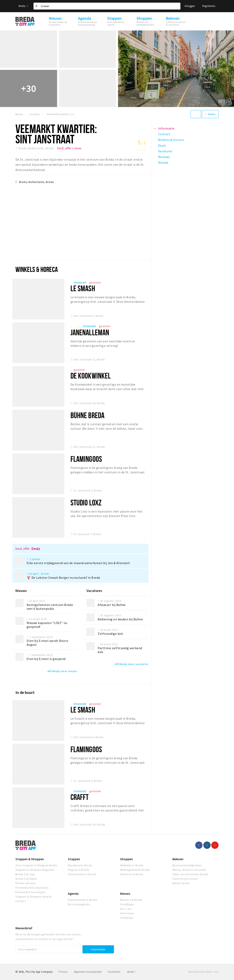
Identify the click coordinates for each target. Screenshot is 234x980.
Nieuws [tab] (163, 162)
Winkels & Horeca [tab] (171, 140)
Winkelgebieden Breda (135, 870)
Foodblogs (127, 904)
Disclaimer (114, 972)
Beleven (178, 859)
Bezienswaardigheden (187, 865)
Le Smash (83, 288)
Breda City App (25, 874)
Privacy (63, 972)
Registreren (209, 6)
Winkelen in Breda (132, 865)
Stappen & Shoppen (30, 859)
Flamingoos (86, 459)
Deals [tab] (162, 145)
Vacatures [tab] (165, 151)
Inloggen (190, 6)
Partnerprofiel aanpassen (32, 888)
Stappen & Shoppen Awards (34, 897)
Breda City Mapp (26, 879)
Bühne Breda (87, 415)
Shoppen (126, 859)
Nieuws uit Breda (131, 900)
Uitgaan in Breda (79, 870)
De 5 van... (127, 909)
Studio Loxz (86, 502)
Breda (23, 6)
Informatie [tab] (166, 128)
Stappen (74, 859)
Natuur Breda (181, 883)
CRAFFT (80, 797)
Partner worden (26, 883)
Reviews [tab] (164, 157)
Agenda (73, 893)
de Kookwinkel (91, 376)
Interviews (127, 913)
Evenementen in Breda (83, 900)
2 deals (69, 148)
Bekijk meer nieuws (62, 671)
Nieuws (125, 893)
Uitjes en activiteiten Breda (190, 874)
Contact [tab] (164, 134)
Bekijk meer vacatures (131, 664)
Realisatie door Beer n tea (203, 972)
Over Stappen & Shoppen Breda (36, 865)
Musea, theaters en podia (189, 870)
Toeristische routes (185, 879)
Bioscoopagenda (79, 904)
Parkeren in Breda (132, 874)
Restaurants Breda (80, 865)
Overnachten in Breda (82, 874)
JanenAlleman (90, 332)
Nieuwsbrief (24, 928)
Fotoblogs (127, 918)
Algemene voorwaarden (88, 972)
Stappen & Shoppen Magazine (35, 870)
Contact (21, 901)
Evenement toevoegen (30, 892)
